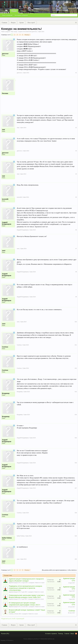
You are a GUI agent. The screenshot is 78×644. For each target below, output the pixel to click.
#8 (76, 272)
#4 (76, 174)
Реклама (5, 93)
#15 (76, 438)
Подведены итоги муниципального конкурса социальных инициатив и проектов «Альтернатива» (25, 588)
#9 (76, 297)
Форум (14, 11)
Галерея (23, 11)
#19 (76, 536)
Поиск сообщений (7, 15)
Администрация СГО (15, 583)
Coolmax (5, 347)
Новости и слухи (40, 583)
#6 (76, 230)
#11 (76, 345)
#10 (76, 322)
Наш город (14, 32)
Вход (73, 2)
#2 (76, 128)
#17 (76, 488)
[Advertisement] (47, 94)
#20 (76, 559)
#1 (76, 73)
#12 (76, 368)
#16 (76, 463)
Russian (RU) (5, 634)
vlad (3, 130)
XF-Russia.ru (10, 640)
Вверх (72, 634)
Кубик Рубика (7, 538)
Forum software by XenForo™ (39, 639)
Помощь (61, 634)
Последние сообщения (21, 15)
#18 (76, 513)
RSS (76, 634)
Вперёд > (27, 35)
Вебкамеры (34, 11)
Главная (5, 11)
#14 (76, 415)
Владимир (6, 393)
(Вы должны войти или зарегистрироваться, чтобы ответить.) (59, 570)
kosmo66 (5, 199)
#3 (76, 151)
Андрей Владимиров (7, 223)
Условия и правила (51, 634)
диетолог (34, 32)
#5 (76, 197)
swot (4, 251)
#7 (76, 249)
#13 (76, 392)
